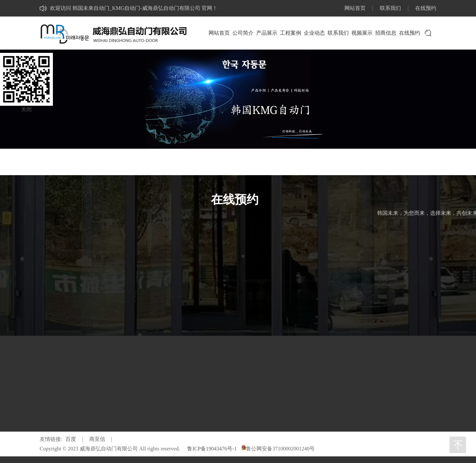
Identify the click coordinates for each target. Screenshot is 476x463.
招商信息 (386, 33)
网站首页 (355, 8)
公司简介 (243, 33)
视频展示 (362, 33)
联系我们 (390, 8)
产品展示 (267, 33)
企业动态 (314, 33)
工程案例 (291, 33)
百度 (71, 439)
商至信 (97, 439)
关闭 (26, 110)
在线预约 (426, 8)
